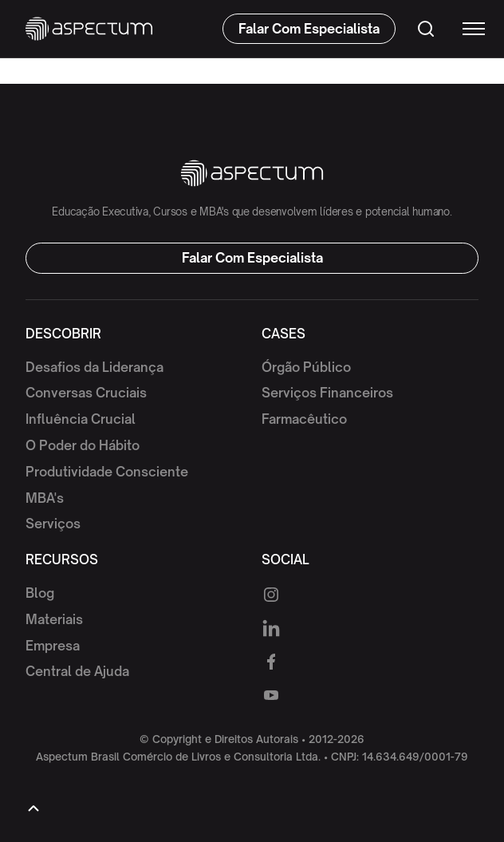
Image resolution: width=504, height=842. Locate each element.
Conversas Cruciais (86, 393)
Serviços (53, 524)
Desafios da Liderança (94, 367)
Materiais (54, 619)
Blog (40, 593)
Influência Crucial (81, 419)
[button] (467, 29)
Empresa (53, 646)
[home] (89, 29)
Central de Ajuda (77, 671)
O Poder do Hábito (83, 445)
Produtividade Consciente (107, 472)
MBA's (45, 498)
